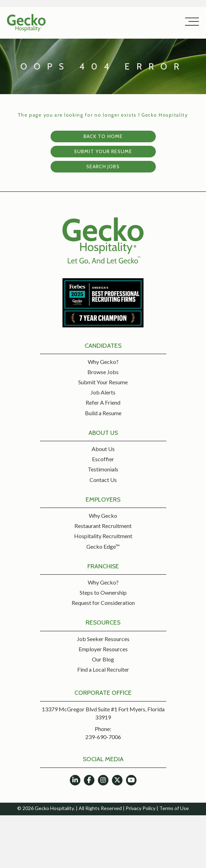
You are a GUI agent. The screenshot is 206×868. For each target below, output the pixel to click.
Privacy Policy (141, 808)
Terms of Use (174, 808)
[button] (190, 22)
